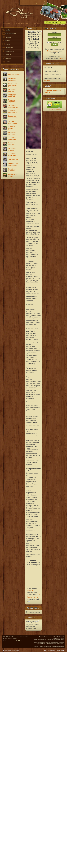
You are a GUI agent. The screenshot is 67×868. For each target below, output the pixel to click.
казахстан (8, 48)
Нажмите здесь (53, 51)
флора (6, 37)
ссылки (7, 58)
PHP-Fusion (20, 641)
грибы (6, 30)
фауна (6, 41)
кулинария (8, 51)
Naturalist (31, 591)
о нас (6, 62)
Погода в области (54, 109)
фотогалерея (9, 34)
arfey (16, 638)
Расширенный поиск (58, 25)
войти (24, 3)
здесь (61, 58)
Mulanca (47, 80)
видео (6, 44)
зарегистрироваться (37, 3)
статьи (6, 55)
